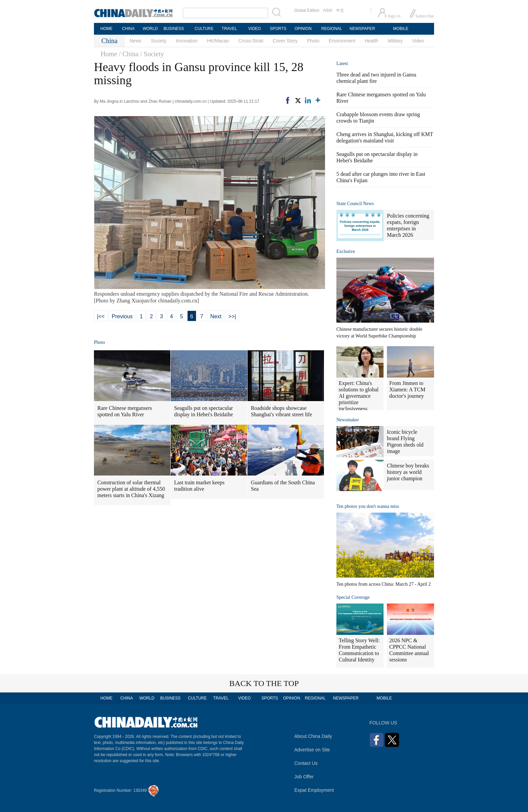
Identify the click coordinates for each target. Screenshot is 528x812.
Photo (313, 41)
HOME (106, 29)
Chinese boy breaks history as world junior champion (408, 472)
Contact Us (306, 763)
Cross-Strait (251, 41)
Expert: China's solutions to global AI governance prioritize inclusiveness (359, 396)
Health (371, 41)
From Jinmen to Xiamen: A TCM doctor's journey (407, 389)
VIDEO (254, 29)
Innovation (187, 41)
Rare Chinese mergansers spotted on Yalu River (125, 411)
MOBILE (401, 29)
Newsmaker (348, 420)
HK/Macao (218, 41)
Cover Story (285, 41)
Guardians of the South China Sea (283, 486)
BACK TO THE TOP (264, 683)
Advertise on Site (312, 750)
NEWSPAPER (362, 29)
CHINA (128, 29)
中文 (340, 10)
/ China (129, 54)
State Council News (355, 204)
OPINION (303, 29)
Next (216, 316)
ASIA (328, 10)
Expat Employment (314, 790)
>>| (232, 316)
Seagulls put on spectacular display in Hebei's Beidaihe (204, 411)
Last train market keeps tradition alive (199, 486)
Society (159, 41)
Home (109, 54)
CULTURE (204, 29)
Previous (122, 316)
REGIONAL (332, 29)
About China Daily (313, 736)
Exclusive (346, 251)
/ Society (152, 54)
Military (395, 41)
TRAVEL (229, 29)
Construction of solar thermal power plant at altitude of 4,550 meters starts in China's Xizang (131, 489)
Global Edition (307, 10)
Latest (342, 63)
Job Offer (304, 777)
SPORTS (278, 29)
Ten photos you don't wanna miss (368, 506)
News (136, 41)
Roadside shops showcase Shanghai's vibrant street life (282, 411)
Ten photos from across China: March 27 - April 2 (384, 584)
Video (418, 41)
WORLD (150, 29)
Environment (342, 41)
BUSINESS (174, 29)
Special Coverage (353, 597)
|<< (101, 316)
